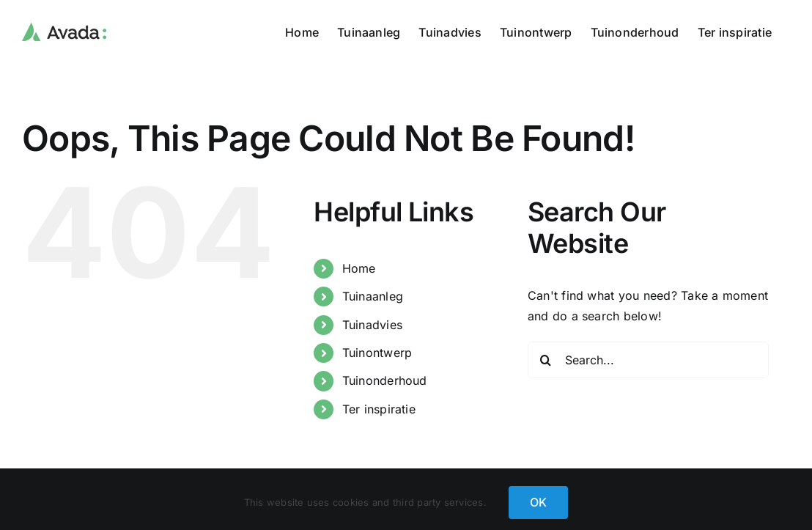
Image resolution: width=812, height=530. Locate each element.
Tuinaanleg (373, 296)
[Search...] (648, 360)
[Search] (546, 360)
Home (359, 268)
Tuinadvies (372, 325)
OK (538, 502)
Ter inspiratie (379, 409)
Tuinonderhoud (385, 380)
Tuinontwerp (377, 353)
